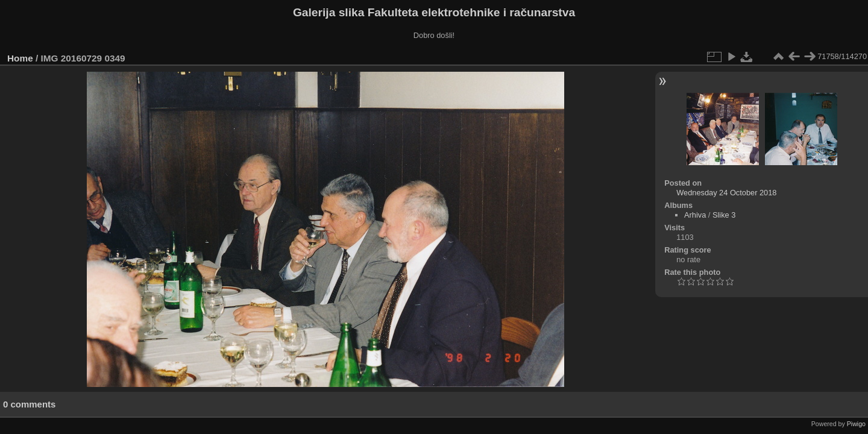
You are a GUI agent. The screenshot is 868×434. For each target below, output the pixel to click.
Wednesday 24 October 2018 (726, 193)
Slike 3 (724, 215)
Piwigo (856, 424)
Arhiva (695, 215)
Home (20, 58)
